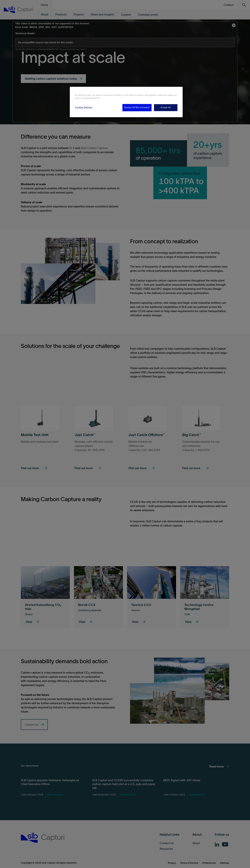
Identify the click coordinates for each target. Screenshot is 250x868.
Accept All (166, 107)
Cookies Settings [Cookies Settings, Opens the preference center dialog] (84, 107)
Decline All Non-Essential (137, 107)
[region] (126, 102)
